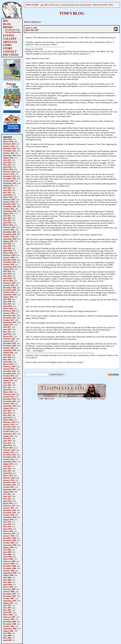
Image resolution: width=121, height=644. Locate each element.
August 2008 (8, 575)
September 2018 (10, 295)
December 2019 (9, 260)
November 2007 (10, 596)
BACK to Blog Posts (32, 22)
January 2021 (9, 230)
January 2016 (9, 369)
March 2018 (8, 308)
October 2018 (9, 292)
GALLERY (10, 39)
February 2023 (9, 172)
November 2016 (10, 346)
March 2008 (8, 587)
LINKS (7, 45)
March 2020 (8, 253)
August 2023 (8, 158)
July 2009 (7, 550)
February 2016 (9, 366)
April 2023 (7, 167)
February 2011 (9, 506)
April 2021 (7, 223)
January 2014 (9, 424)
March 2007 (8, 615)
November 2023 (10, 151)
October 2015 (9, 376)
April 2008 (7, 585)
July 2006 (7, 633)
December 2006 (9, 622)
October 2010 (9, 515)
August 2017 (8, 325)
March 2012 (8, 475)
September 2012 (10, 462)
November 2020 (10, 234)
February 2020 (9, 255)
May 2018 (7, 304)
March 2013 (8, 448)
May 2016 (7, 360)
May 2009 (7, 554)
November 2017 (10, 318)
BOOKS (8, 27)
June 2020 (7, 246)
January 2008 (9, 591)
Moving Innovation (13, 32)
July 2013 (7, 438)
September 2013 (10, 434)
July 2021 (7, 216)
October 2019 (9, 264)
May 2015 (7, 387)
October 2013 (9, 431)
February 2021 (9, 227)
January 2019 (9, 285)
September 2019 (10, 267)
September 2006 (10, 629)
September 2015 (10, 378)
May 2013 (7, 443)
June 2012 (7, 469)
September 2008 (10, 573)
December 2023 (9, 148)
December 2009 (9, 538)
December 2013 (9, 427)
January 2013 (9, 452)
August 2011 (8, 492)
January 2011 (9, 508)
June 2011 (7, 496)
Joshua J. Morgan (99, 399)
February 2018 (9, 311)
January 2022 (9, 202)
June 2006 (7, 636)
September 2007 (10, 601)
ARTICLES (10, 42)
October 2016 (9, 348)
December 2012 (9, 455)
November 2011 (10, 485)
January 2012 (9, 480)
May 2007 (7, 610)
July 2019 (7, 271)
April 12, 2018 (31, 28)
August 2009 (8, 547)
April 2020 (7, 251)
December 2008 (9, 566)
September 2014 (10, 406)
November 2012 (10, 457)
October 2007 (9, 598)
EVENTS (9, 35)
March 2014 (8, 420)
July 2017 (7, 327)
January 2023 (9, 174)
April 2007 (7, 612)
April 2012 (7, 473)
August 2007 (8, 603)
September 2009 (10, 545)
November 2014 (10, 401)
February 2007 (9, 617)
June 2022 (7, 190)
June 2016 (7, 357)
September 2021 (10, 211)
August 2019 (8, 269)
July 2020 (7, 244)
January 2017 (9, 341)
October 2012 (9, 459)
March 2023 (8, 169)
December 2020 (9, 232)
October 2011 (9, 487)
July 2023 (7, 160)
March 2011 (8, 503)
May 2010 (7, 527)
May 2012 (7, 471)
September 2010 (10, 517)
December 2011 (9, 482)
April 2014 (7, 418)
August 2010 (8, 520)
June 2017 (7, 329)
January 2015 (9, 397)
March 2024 (8, 141)
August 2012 (8, 464)
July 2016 (7, 355)
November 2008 (10, 568)
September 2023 (10, 155)
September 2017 (10, 322)
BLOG (7, 24)
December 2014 (9, 399)
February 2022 (9, 199)
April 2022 (7, 195)
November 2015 (10, 373)
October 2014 (9, 404)
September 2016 (10, 350)
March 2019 (8, 281)
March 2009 (8, 559)
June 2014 (7, 413)
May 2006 (7, 638)
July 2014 (7, 411)
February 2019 (9, 283)
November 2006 (10, 624)
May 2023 (7, 165)
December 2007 (9, 594)
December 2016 (9, 343)
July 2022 (7, 188)
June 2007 (7, 608)
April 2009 (7, 557)
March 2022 (8, 197)
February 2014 (9, 422)
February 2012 (9, 478)
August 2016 (8, 353)
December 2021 (9, 204)
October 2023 (9, 153)
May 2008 (7, 582)
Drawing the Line (12, 30)
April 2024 (7, 139)
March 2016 (8, 364)
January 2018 (9, 313)
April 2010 (7, 529)
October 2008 (9, 571)
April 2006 (7, 640)
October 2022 (9, 181)
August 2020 (8, 241)
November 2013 (10, 429)
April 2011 (7, 501)
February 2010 (9, 533)
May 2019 (7, 276)
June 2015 (7, 385)
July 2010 (7, 522)
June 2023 (7, 162)
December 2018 (9, 288)
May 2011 (7, 499)
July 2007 (7, 605)
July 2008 (7, 578)
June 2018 (7, 302)
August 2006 (8, 631)
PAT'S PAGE (11, 55)
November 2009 (10, 540)
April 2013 (7, 445)
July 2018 (7, 299)
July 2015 (7, 383)
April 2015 (7, 390)
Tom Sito (51, 399)
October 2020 (9, 237)
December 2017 (9, 315)
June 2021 (7, 218)
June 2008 (7, 580)
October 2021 (9, 209)
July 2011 (7, 494)
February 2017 (9, 339)
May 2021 (7, 220)
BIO (6, 21)
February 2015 (9, 394)
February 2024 (9, 144)
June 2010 (7, 524)
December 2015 (9, 371)
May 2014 (7, 415)
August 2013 (8, 436)
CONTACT (10, 52)
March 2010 (8, 531)
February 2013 (9, 450)
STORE (8, 48)
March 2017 (8, 336)
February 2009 (9, 561)
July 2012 (7, 466)
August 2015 (8, 380)
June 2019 (7, 274)
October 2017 (9, 320)
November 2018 (10, 290)
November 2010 (10, 513)
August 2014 (8, 408)
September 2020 (10, 239)
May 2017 (7, 332)
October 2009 (9, 543)
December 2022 (9, 176)
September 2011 (10, 489)
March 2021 (8, 225)
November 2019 (10, 262)
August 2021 (8, 213)
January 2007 (9, 619)
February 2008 (9, 589)
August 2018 (8, 297)
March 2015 (8, 392)
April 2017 (7, 334)
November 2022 (10, 179)
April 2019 (7, 278)
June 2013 (7, 441)
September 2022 (10, 183)
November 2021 (10, 206)
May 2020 (7, 248)
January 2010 (9, 536)
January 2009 (9, 564)
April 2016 (7, 362)
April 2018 (7, 306)
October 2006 (9, 626)
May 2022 (7, 193)
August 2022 (8, 186)
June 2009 (7, 552)
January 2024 (9, 146)
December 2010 (9, 510)
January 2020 (9, 257)
